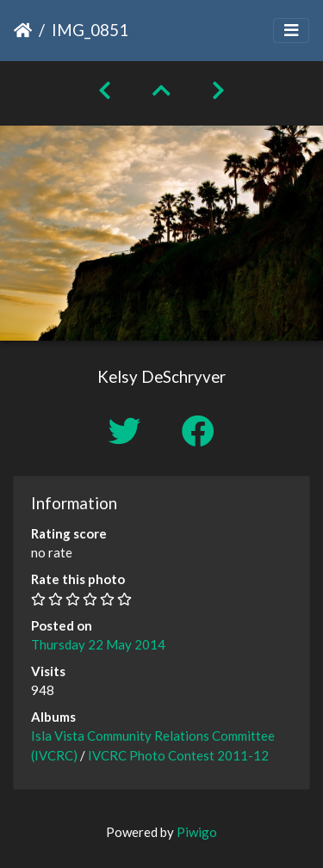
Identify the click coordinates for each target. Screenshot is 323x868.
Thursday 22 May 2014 (98, 644)
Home (23, 30)
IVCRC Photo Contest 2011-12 (178, 755)
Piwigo (197, 832)
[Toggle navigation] (291, 31)
